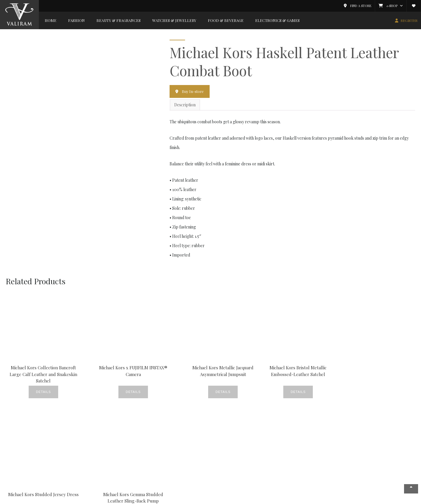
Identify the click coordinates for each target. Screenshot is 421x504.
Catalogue (229, 447)
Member (228, 433)
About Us (17, 440)
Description (185, 105)
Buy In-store (193, 91)
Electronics (69, 466)
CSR (175, 447)
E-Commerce (232, 460)
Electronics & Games (277, 20)
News (176, 466)
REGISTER (409, 20)
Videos (177, 479)
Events (127, 453)
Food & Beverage (226, 20)
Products (130, 473)
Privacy (350, 499)
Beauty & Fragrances (119, 20)
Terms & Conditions (376, 499)
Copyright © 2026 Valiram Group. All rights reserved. (111, 499)
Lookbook (180, 460)
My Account (231, 440)
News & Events (22, 447)
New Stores (132, 466)
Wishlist (227, 453)
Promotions (182, 473)
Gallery (128, 460)
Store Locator (21, 453)
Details (33, 391)
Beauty (128, 440)
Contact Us (18, 473)
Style (126, 479)
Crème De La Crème (140, 447)
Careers (16, 466)
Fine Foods (181, 453)
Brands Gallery (76, 433)
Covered (178, 440)
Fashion (76, 20)
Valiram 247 (19, 460)
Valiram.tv (229, 466)
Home (51, 20)
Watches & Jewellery (174, 20)
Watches (129, 485)
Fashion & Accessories (78, 440)
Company (18, 433)
